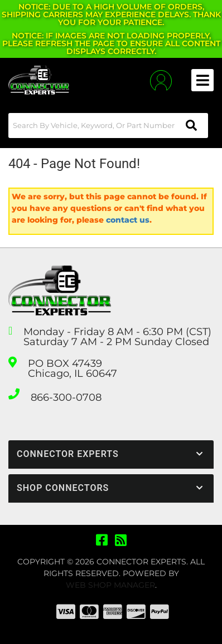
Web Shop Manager (110, 585)
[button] (108, 126)
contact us (128, 220)
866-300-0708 (66, 397)
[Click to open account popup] (161, 80)
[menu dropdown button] (202, 80)
